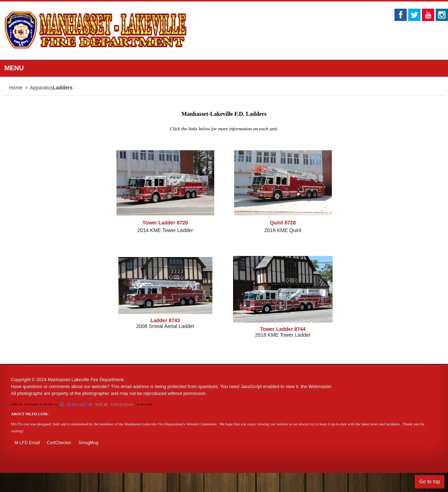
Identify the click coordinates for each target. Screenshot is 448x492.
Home (16, 88)
